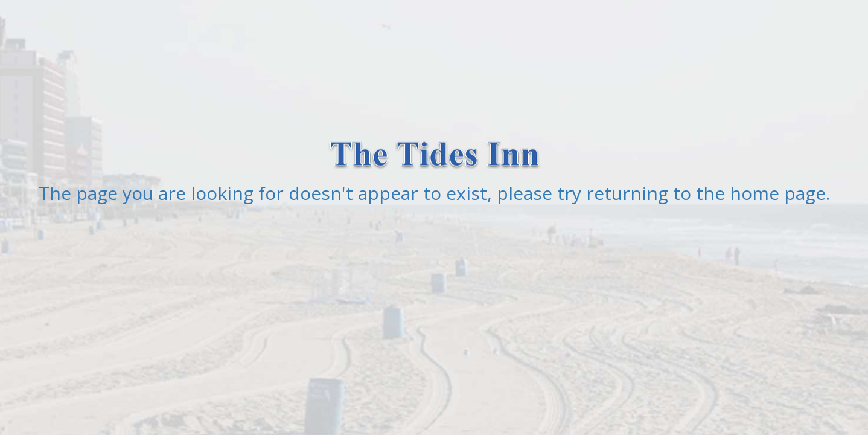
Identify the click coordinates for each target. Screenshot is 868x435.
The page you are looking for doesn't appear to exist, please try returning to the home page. (434, 193)
